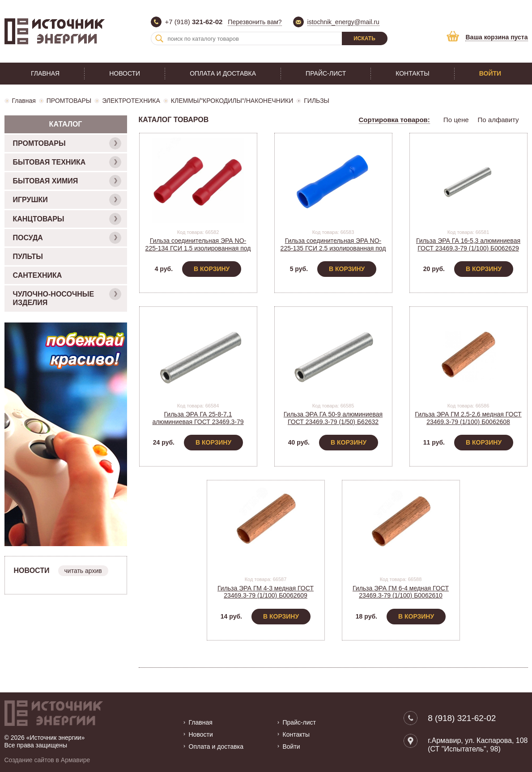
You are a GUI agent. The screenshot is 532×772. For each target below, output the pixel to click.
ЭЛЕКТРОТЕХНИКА (131, 101)
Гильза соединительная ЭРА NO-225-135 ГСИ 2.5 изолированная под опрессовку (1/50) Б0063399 (333, 248)
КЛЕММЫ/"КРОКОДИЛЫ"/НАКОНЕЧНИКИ (232, 101)
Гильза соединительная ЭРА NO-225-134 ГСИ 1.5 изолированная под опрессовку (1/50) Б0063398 (198, 248)
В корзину (212, 269)
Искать (364, 38)
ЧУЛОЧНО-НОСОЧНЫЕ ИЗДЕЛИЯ (67, 297)
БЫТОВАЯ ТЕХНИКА (67, 162)
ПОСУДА (67, 238)
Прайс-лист (326, 73)
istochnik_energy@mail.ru (343, 22)
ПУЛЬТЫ (28, 257)
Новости (125, 73)
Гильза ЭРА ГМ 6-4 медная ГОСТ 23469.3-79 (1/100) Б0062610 (401, 592)
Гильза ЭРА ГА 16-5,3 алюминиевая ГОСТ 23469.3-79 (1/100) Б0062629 (468, 244)
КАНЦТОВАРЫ (67, 219)
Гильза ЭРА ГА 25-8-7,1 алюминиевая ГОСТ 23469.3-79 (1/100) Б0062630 (198, 422)
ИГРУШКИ (67, 200)
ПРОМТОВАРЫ (69, 101)
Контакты (413, 73)
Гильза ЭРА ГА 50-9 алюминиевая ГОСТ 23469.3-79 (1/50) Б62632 (333, 418)
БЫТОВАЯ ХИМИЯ (67, 181)
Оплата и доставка (223, 73)
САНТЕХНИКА (38, 275)
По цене (456, 120)
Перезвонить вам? (255, 22)
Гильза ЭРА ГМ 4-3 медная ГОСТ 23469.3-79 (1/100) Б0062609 (266, 592)
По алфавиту (498, 120)
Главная (45, 73)
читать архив (83, 571)
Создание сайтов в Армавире (47, 760)
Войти (490, 73)
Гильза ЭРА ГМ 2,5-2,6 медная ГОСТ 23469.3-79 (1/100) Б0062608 (468, 418)
